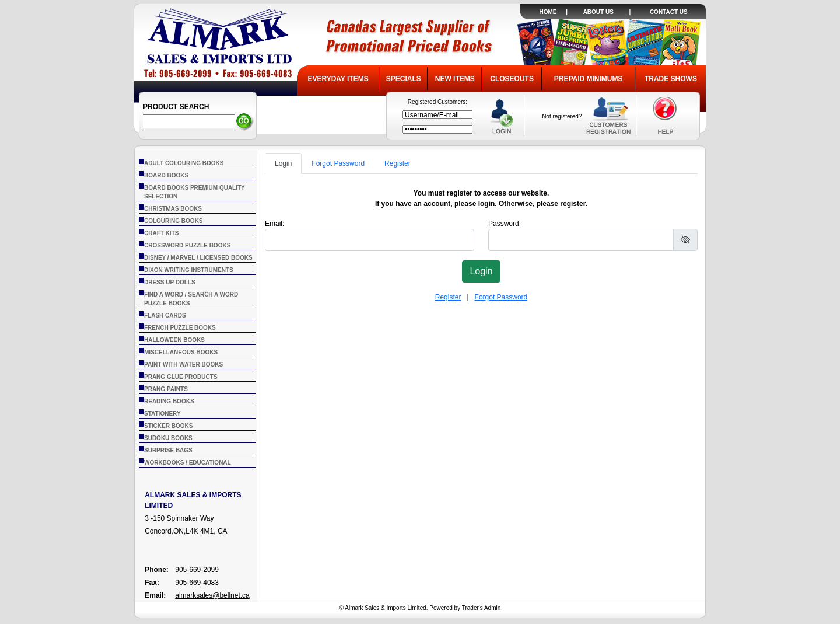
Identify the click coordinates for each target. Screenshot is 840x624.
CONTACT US (669, 12)
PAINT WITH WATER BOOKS (183, 365)
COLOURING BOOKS (174, 221)
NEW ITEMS (455, 79)
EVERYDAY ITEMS (338, 79)
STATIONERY (162, 414)
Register (398, 163)
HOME (548, 12)
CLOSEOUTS (512, 79)
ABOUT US (598, 12)
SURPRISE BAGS (168, 450)
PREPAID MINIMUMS (589, 79)
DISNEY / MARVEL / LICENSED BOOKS (198, 258)
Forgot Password (338, 163)
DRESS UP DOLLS (170, 282)
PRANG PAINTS (166, 389)
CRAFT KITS (161, 233)
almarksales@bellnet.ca (212, 595)
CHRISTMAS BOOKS (173, 209)
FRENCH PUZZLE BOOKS (180, 328)
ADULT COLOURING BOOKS (184, 163)
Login (283, 163)
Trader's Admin (482, 608)
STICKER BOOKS (168, 426)
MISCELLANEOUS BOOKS (181, 352)
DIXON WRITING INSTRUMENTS (189, 270)
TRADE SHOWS (671, 79)
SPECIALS (404, 79)
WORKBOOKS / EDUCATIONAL (188, 463)
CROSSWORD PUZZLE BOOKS (187, 245)
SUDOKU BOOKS (168, 438)
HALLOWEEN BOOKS (174, 340)
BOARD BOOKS (166, 175)
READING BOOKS (169, 401)
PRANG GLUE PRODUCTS (181, 377)
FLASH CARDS (165, 316)
